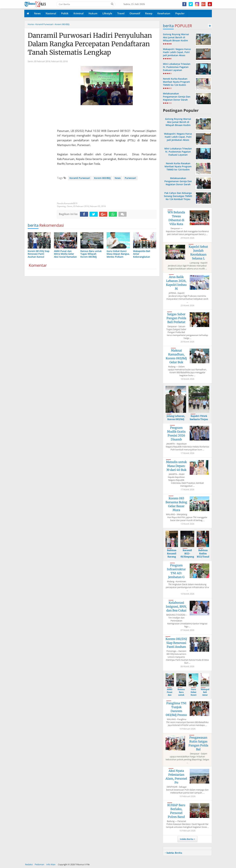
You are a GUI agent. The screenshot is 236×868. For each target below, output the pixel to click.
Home (31, 24)
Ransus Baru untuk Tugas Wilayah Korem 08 (181, 696)
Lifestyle (107, 13)
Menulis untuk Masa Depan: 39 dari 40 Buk (176, 466)
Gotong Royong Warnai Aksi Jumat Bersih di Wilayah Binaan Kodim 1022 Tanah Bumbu (176, 39)
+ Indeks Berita (173, 853)
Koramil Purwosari (80, 178)
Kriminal (79, 13)
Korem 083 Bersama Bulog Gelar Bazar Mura (176, 504)
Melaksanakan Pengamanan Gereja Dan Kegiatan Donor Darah (177, 97)
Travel (121, 13)
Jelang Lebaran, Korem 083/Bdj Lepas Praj (176, 419)
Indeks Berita (187, 839)
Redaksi (29, 864)
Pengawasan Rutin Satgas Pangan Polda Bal (198, 743)
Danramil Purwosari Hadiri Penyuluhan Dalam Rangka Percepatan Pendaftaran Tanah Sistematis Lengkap (90, 44)
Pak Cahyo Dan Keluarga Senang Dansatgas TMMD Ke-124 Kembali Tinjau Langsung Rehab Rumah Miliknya (178, 199)
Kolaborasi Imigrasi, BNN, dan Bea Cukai (176, 607)
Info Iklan (51, 864)
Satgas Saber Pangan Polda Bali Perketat (176, 318)
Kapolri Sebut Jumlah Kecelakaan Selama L (198, 253)
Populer (180, 13)
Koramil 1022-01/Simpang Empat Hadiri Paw (187, 557)
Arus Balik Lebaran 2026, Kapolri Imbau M (176, 283)
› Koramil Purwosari (44, 24)
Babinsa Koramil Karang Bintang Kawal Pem (172, 558)
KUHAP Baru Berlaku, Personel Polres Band (176, 811)
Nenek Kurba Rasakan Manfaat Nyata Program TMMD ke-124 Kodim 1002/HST (176, 83)
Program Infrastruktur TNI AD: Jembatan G (176, 571)
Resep (149, 13)
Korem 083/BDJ (102, 178)
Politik (65, 13)
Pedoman (39, 864)
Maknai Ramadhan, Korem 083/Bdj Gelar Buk (176, 356)
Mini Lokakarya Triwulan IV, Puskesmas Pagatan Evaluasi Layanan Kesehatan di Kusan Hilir (177, 69)
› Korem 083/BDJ (61, 24)
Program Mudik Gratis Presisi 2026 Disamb (176, 434)
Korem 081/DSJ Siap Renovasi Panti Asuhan (176, 643)
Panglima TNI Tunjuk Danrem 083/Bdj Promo (176, 709)
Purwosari (130, 178)
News (37, 13)
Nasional (51, 13)
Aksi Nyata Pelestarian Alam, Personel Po (176, 777)
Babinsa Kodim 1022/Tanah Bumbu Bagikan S (203, 557)
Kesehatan (164, 13)
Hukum (93, 13)
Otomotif (135, 13)
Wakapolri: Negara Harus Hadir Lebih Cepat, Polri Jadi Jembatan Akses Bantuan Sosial (177, 54)
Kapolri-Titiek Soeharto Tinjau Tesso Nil (199, 419)
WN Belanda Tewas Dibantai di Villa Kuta (176, 218)
